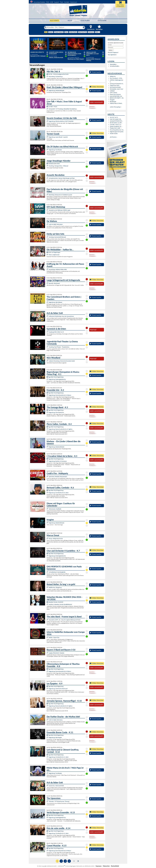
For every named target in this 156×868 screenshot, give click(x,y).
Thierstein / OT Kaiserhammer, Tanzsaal (59, 801)
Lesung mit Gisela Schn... (116, 121)
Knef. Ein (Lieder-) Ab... (116, 119)
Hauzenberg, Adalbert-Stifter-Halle (58, 269)
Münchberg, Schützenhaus (56, 77)
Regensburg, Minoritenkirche (56, 412)
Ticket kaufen (95, 72)
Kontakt (67, 2)
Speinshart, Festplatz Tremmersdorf (58, 477)
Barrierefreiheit (115, 866)
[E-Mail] (116, 45)
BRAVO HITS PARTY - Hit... (117, 98)
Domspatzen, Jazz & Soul (116, 89)
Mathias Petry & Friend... (116, 103)
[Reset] (84, 27)
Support (57, 2)
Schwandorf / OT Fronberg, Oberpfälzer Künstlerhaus (63, 109)
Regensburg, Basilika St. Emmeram (58, 461)
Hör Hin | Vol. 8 (114, 117)
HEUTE (70, 21)
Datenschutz (106, 866)
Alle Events (54, 21)
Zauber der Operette (37, 52)
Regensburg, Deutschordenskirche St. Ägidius (61, 429)
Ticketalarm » (93, 108)
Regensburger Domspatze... (117, 132)
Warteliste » (92, 107)
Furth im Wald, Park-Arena (56, 224)
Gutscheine (102, 21)
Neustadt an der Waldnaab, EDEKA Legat (59, 210)
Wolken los (113, 76)
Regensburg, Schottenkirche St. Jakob (59, 493)
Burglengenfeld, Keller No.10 (56, 332)
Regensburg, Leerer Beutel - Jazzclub (58, 137)
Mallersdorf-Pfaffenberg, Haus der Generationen (61, 316)
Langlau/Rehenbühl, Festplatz (56, 653)
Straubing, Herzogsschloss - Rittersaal (58, 166)
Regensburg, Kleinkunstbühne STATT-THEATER (61, 121)
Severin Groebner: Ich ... (116, 126)
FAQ (48, 2)
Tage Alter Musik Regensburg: (55, 377)
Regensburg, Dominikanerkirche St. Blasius (60, 395)
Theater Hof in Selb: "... (116, 128)
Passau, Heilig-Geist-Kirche (56, 539)
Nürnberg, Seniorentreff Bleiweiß (57, 237)
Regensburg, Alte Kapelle (55, 737)
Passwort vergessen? (113, 52)
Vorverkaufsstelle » (115, 66)
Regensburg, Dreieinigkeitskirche (57, 379)
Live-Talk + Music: (52, 107)
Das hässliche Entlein (115, 87)
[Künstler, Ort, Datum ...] (64, 27)
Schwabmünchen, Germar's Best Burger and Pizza (62, 178)
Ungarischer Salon (115, 85)
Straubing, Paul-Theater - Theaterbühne (59, 347)
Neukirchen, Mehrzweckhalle (56, 786)
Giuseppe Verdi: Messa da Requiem (56, 53)
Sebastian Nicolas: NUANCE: (55, 602)
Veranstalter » (113, 64)
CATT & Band (113, 93)
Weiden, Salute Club (54, 637)
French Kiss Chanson (115, 94)
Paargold (112, 100)
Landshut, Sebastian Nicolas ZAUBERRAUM (60, 604)
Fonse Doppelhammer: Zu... (117, 130)
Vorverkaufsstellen (39, 2)
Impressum (73, 2)
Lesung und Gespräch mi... (117, 84)
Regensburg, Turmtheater (55, 150)
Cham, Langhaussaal (54, 255)
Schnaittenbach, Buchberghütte (57, 572)
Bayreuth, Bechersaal (54, 283)
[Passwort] (116, 47)
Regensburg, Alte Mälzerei (55, 302)
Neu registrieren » (112, 55)
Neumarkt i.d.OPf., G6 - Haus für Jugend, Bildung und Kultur (65, 620)
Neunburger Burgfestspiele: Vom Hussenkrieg (74, 54)
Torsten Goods (114, 133)
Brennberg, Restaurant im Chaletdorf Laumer (60, 195)
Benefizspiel (113, 102)
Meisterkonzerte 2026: (53, 164)
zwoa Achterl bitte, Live (116, 96)
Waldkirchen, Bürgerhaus (55, 587)
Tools (62, 2)
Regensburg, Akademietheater (56, 90)
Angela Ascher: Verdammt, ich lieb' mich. (93, 54)
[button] (111, 50)
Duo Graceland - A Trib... (116, 78)
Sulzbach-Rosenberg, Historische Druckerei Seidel (62, 361)
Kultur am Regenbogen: (54, 252)
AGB (52, 2)
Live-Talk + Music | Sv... (116, 124)
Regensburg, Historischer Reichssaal (58, 689)
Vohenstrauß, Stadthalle (55, 509)
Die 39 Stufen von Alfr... (116, 123)
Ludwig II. (112, 91)
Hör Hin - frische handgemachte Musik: (58, 74)
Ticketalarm (85, 21)
